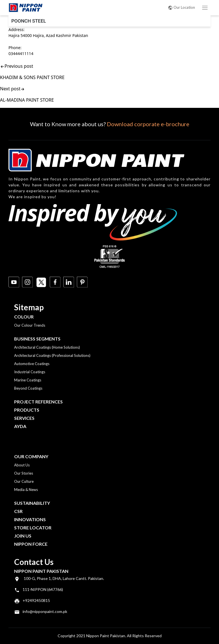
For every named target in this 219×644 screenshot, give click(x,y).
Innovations (30, 519)
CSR (18, 511)
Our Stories (24, 473)
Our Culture (24, 481)
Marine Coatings (28, 380)
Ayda (20, 426)
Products (27, 410)
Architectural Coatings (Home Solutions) (47, 347)
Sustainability (32, 503)
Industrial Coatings (30, 372)
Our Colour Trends (30, 325)
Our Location (181, 7)
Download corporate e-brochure (148, 124)
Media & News (26, 490)
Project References (38, 402)
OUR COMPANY (31, 456)
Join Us (23, 536)
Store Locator (33, 528)
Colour (24, 317)
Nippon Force (31, 544)
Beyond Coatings (28, 388)
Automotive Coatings (32, 364)
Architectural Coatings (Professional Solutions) (52, 355)
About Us (22, 465)
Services (24, 418)
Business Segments (37, 339)
